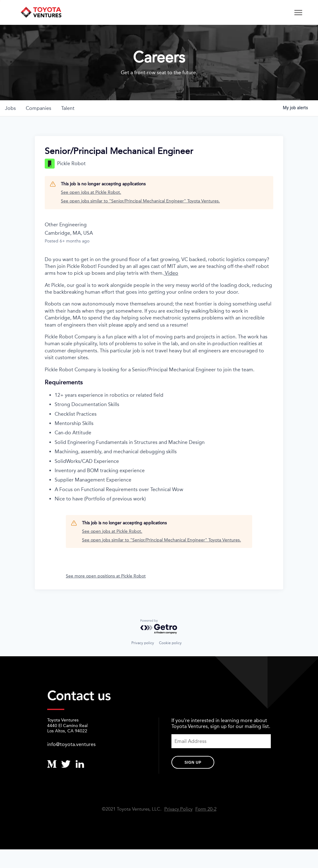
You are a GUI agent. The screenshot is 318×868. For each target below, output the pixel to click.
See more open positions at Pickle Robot (106, 576)
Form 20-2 (206, 809)
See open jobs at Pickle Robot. (91, 192)
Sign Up (193, 762)
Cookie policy (170, 643)
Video (171, 273)
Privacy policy (143, 643)
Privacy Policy (178, 809)
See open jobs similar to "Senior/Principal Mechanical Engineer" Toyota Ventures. (140, 201)
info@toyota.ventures (71, 744)
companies (39, 108)
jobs (10, 108)
